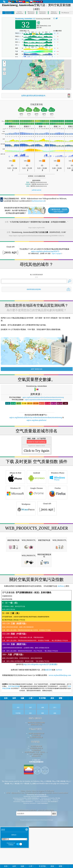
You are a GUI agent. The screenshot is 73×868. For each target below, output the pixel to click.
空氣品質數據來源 (36, 852)
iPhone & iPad (15, 530)
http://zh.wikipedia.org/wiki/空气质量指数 (40, 770)
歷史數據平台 (36, 862)
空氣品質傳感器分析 (36, 843)
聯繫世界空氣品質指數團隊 (36, 828)
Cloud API (47, 561)
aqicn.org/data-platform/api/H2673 (45, 251)
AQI (25, 19)
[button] (29, 75)
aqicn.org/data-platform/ (37, 447)
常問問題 (35, 848)
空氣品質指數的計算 (36, 854)
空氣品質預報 (36, 856)
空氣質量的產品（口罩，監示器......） (36, 858)
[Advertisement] (37, 309)
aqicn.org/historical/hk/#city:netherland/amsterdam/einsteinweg (36, 444)
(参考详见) (36, 734)
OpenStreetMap (60, 89)
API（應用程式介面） (36, 860)
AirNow (61, 692)
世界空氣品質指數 (14, 792)
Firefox (58, 545)
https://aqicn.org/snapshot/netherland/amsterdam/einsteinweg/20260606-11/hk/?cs (37, 236)
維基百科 (48, 776)
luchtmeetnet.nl (38, 201)
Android (36, 530)
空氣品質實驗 (36, 841)
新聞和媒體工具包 (36, 830)
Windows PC (15, 545)
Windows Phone (58, 530)
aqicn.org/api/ (57, 253)
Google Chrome (36, 545)
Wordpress (26, 561)
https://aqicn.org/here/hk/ (37, 228)
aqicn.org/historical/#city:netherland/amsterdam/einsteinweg (43, 424)
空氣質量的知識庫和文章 (36, 839)
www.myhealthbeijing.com (60, 781)
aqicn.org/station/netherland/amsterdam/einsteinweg (43, 426)
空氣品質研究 (35, 835)
